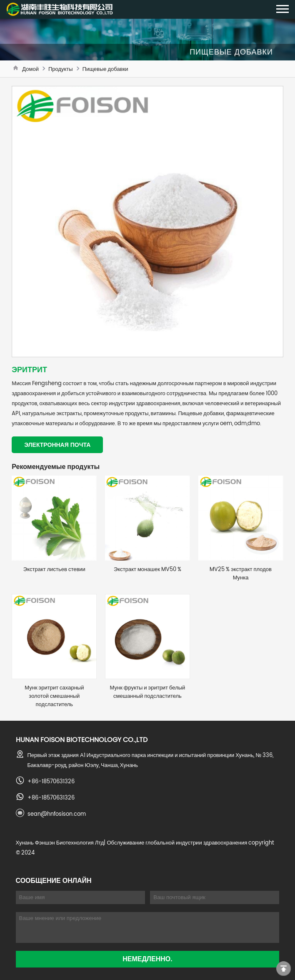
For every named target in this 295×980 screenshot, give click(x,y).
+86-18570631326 (51, 781)
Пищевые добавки (105, 69)
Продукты (61, 69)
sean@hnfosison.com (57, 814)
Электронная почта (57, 445)
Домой (30, 69)
